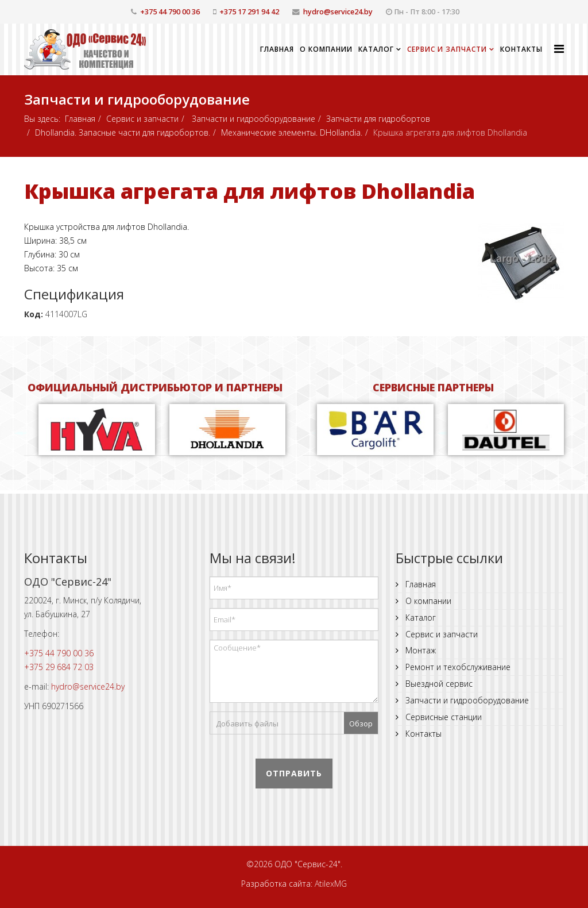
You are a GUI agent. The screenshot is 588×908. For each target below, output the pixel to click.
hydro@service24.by (338, 12)
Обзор (361, 724)
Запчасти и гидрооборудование (252, 119)
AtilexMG (331, 884)
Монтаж (419, 650)
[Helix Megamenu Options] (559, 49)
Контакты (521, 49)
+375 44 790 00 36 (170, 12)
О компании (326, 49)
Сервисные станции (442, 717)
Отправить (294, 773)
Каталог (376, 49)
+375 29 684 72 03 (59, 667)
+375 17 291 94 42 (249, 12)
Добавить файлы (247, 724)
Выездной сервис (438, 684)
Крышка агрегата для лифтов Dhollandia (249, 191)
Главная (277, 49)
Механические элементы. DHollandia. (292, 132)
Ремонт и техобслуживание (457, 667)
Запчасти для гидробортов (378, 119)
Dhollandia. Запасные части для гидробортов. (123, 132)
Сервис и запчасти (447, 49)
